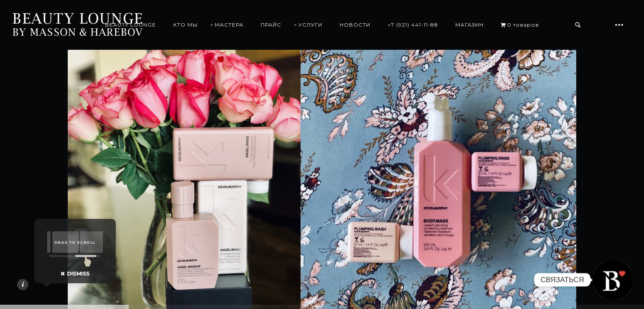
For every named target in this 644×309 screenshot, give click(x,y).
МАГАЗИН (469, 25)
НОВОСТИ (355, 25)
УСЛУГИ (310, 25)
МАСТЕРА (229, 25)
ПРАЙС (271, 25)
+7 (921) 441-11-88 (413, 25)
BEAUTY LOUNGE (131, 25)
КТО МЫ (185, 25)
